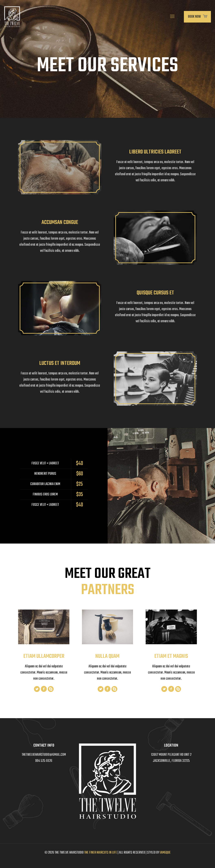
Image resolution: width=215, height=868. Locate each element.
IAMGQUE (165, 853)
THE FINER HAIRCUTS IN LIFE (101, 853)
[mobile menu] (172, 17)
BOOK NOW (197, 17)
